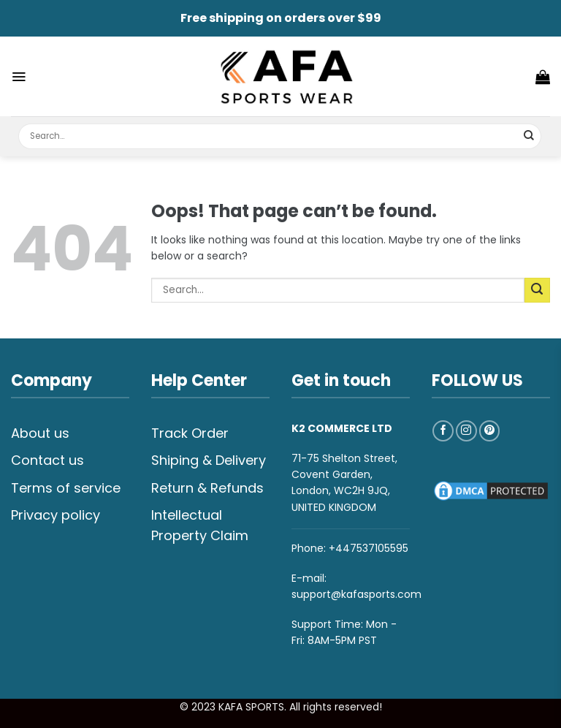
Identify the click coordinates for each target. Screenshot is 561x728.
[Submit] (529, 136)
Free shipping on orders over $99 (281, 18)
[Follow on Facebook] (443, 431)
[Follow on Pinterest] (490, 431)
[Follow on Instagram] (466, 431)
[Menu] (19, 77)
